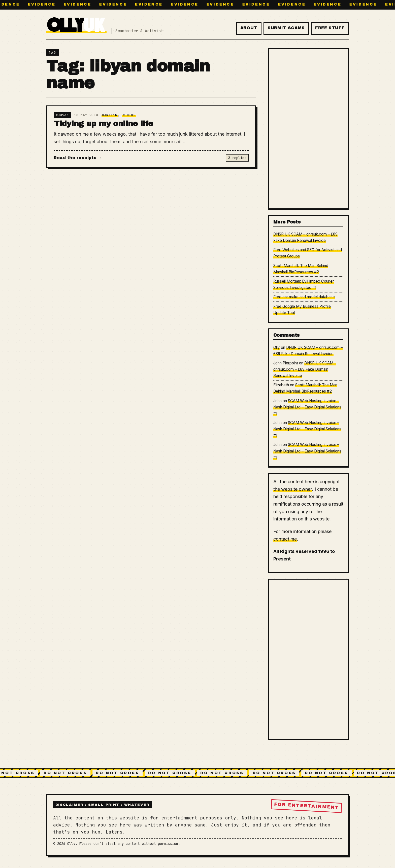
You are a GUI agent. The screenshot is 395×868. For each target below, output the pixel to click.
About (249, 28)
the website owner (293, 489)
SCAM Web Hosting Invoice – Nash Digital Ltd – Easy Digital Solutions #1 (307, 407)
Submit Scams (286, 28)
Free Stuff (330, 28)
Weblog (129, 115)
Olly (277, 347)
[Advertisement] (308, 129)
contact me (285, 539)
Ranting (110, 115)
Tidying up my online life (104, 124)
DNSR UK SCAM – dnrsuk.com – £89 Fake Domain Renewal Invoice (305, 369)
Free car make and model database (304, 297)
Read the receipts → (78, 158)
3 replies (237, 158)
